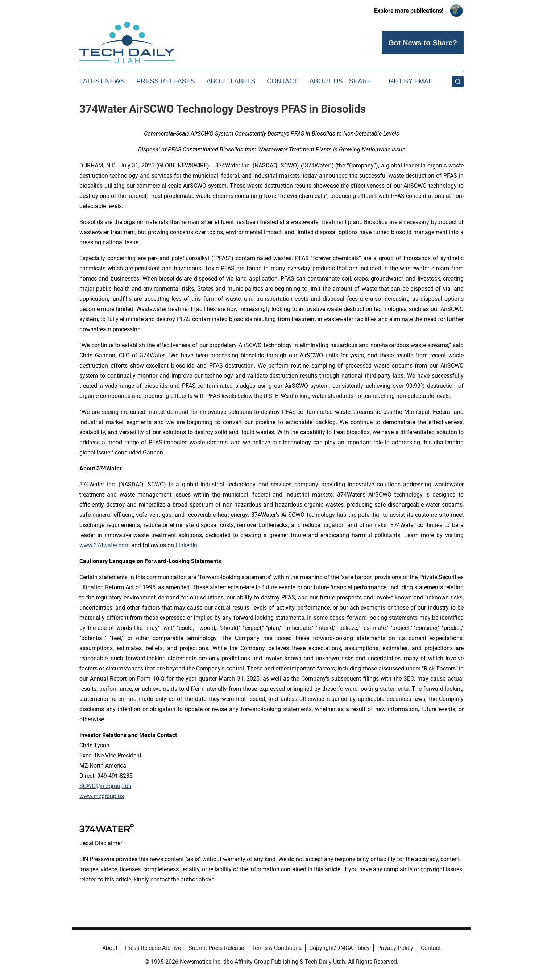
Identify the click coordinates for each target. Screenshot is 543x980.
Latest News (102, 81)
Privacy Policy (395, 948)
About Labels (231, 81)
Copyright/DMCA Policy (339, 948)
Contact (282, 81)
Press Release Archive (153, 948)
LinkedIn (186, 545)
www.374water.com (105, 545)
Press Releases (165, 81)
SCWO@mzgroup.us (105, 786)
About (110, 948)
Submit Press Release (216, 948)
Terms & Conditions (277, 948)
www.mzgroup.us (102, 796)
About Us (326, 81)
